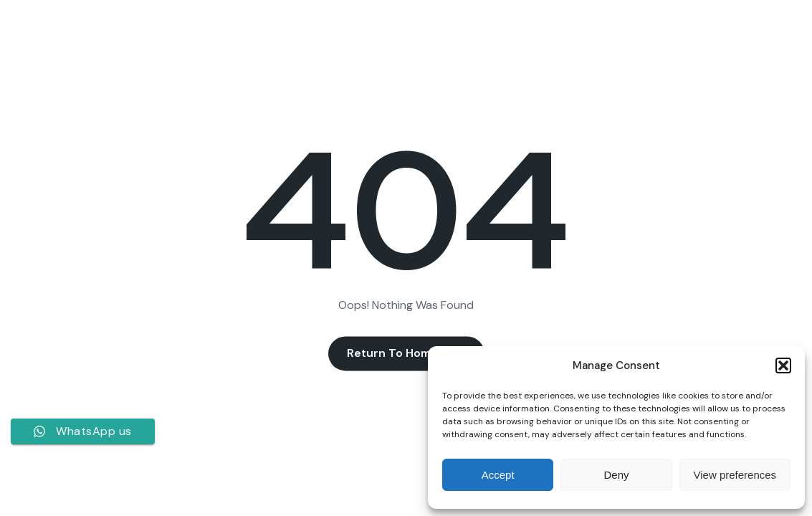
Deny (616, 475)
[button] (783, 365)
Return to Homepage (406, 354)
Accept (498, 475)
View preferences (735, 475)
